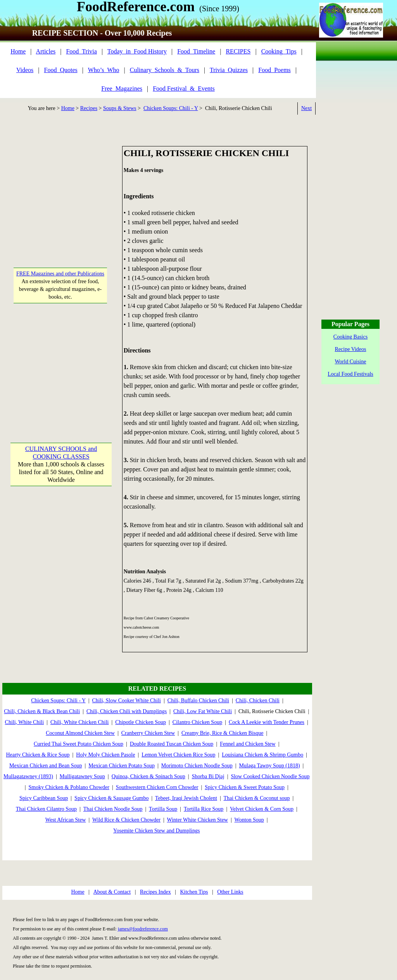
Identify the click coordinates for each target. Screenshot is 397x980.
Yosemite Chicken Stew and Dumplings (156, 831)
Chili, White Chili (24, 722)
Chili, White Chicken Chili (80, 722)
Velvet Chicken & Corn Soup (262, 809)
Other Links (230, 892)
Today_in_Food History (137, 51)
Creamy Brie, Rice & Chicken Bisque (223, 733)
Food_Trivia (81, 51)
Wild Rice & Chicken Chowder (126, 820)
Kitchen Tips (194, 892)
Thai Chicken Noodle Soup (113, 809)
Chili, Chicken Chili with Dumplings (127, 711)
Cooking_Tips (279, 51)
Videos (25, 70)
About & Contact (112, 892)
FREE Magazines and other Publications (60, 274)
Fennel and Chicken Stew (248, 744)
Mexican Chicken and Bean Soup (46, 766)
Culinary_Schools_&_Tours (165, 70)
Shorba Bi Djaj (208, 776)
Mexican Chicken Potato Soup (122, 766)
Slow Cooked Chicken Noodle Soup (270, 776)
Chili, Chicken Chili (258, 701)
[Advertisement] (61, 194)
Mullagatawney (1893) (28, 776)
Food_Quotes (61, 70)
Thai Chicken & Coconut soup (257, 798)
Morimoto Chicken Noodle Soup (197, 766)
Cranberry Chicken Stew (148, 733)
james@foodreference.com (143, 929)
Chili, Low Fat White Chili (203, 711)
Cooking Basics (350, 337)
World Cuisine (351, 362)
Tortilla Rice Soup (204, 809)
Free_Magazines (122, 89)
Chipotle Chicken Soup (141, 722)
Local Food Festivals (350, 374)
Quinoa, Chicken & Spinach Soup (148, 776)
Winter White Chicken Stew (198, 820)
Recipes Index (155, 892)
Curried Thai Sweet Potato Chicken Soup (79, 744)
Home (18, 51)
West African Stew (66, 820)
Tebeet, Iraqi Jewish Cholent (186, 798)
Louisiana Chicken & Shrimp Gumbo (262, 755)
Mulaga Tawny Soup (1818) (270, 766)
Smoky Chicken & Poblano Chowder (69, 787)
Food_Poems (274, 70)
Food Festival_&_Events (184, 89)
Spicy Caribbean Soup (44, 798)
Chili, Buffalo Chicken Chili (198, 701)
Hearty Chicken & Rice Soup (38, 755)
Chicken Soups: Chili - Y (171, 108)
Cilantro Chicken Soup (197, 722)
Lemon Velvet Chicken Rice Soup (178, 755)
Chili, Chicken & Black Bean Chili (42, 711)
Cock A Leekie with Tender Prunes (267, 722)
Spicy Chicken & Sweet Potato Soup (245, 787)
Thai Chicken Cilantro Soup (46, 809)
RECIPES (238, 51)
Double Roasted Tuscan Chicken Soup (172, 744)
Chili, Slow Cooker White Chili (127, 701)
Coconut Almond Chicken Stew (80, 733)
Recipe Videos (351, 349)
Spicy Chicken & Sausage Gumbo (111, 798)
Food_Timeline (196, 51)
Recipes (89, 108)
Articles (46, 51)
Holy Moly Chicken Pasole (105, 755)
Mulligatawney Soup (82, 776)
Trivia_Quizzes (229, 70)
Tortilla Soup (163, 809)
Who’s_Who (104, 70)
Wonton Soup (249, 820)
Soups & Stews (120, 108)
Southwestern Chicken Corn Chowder (157, 787)
